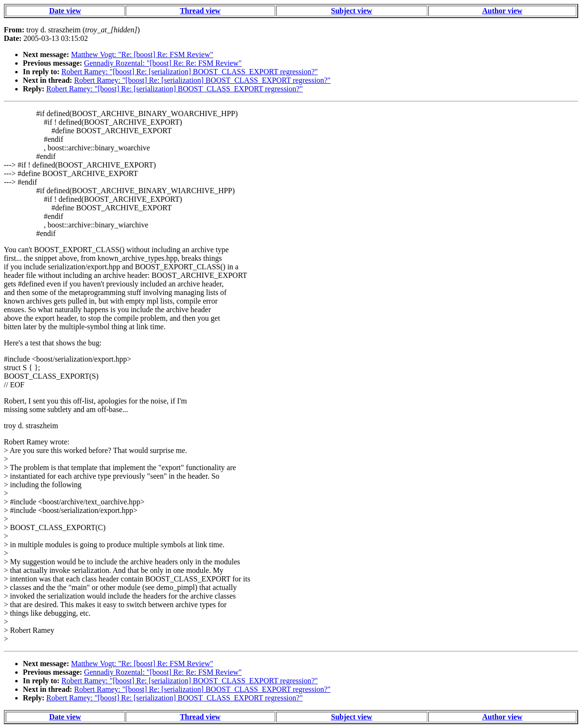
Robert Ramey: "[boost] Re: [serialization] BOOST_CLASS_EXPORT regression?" (190, 72)
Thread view (200, 11)
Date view (65, 11)
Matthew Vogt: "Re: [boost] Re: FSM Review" (142, 54)
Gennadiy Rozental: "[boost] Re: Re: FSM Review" (163, 63)
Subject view (352, 11)
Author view (502, 11)
